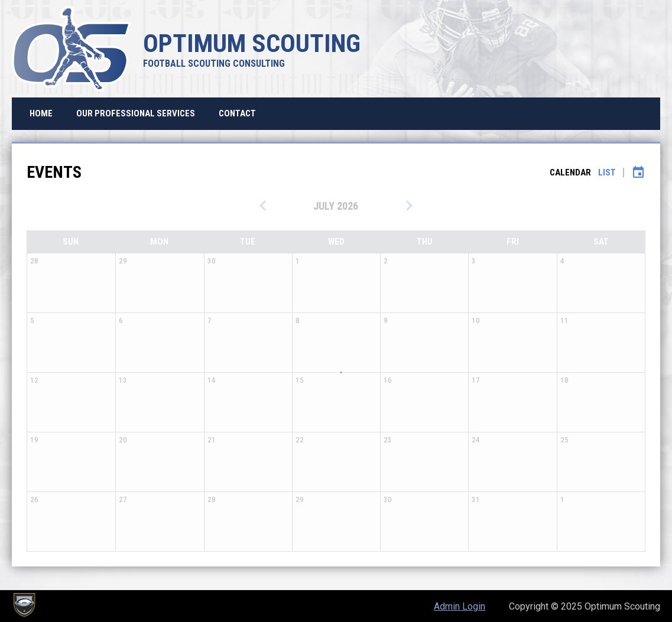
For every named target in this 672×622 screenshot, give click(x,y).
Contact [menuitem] (237, 113)
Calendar (570, 172)
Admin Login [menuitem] (460, 606)
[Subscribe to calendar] (638, 172)
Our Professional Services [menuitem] (136, 113)
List (607, 172)
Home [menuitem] (41, 113)
